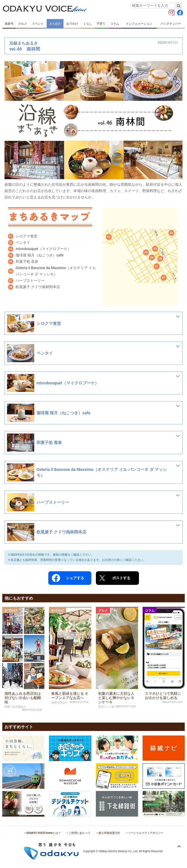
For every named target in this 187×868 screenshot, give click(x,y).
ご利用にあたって (80, 833)
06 (152, 257)
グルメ (23, 24)
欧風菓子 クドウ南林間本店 (38, 287)
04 (146, 252)
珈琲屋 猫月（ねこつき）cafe (40, 255)
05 (171, 233)
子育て (101, 24)
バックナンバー (171, 24)
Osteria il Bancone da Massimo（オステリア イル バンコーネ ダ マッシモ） (56, 271)
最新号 (9, 24)
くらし (88, 24)
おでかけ (72, 24)
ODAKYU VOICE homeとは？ (44, 833)
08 (160, 259)
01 (157, 266)
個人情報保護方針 (109, 833)
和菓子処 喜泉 (27, 262)
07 (164, 278)
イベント (38, 24)
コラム (115, 24)
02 (155, 249)
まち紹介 (55, 24)
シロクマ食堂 (27, 236)
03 (109, 237)
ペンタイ (23, 242)
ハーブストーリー (30, 281)
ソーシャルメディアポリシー (146, 833)
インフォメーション (139, 24)
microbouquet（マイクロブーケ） (43, 249)
